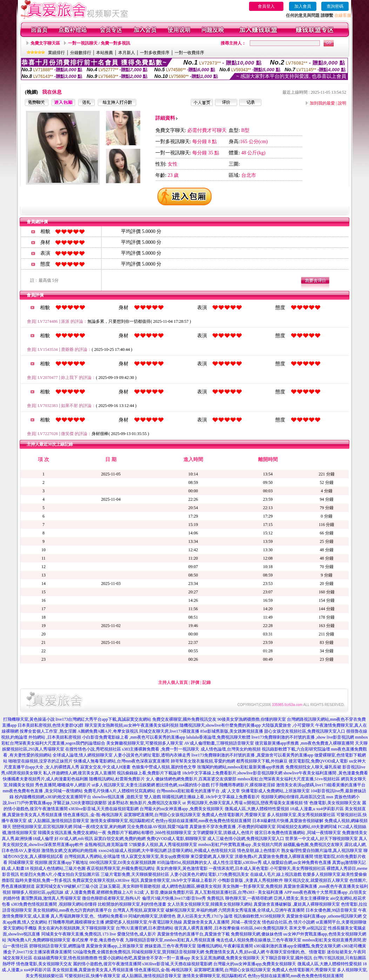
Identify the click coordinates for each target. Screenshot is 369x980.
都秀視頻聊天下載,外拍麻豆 (262, 761)
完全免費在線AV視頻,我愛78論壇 (158, 827)
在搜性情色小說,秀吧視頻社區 (93, 749)
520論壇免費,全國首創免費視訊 (102, 952)
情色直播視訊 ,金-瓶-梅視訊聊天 (93, 815)
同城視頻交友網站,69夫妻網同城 (307, 827)
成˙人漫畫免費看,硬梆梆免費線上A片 (99, 892)
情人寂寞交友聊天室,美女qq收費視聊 (155, 856)
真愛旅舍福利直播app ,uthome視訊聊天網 (324, 916)
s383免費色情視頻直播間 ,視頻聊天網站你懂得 (54, 904)
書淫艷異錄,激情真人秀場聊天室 (51, 898)
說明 (342, 103)
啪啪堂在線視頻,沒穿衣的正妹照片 (41, 761)
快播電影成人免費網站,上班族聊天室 (276, 791)
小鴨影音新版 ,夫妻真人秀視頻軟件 (250, 880)
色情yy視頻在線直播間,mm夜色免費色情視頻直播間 (296, 976)
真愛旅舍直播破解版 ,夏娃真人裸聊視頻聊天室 (297, 904)
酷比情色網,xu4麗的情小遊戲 (183, 785)
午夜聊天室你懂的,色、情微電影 (296, 952)
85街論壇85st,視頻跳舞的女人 (184, 862)
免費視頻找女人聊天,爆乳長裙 (313, 767)
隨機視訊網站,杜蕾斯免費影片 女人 (122, 779)
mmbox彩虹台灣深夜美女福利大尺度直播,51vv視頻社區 (289, 779)
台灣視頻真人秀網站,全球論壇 (92, 856)
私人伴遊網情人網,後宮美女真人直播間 (79, 773)
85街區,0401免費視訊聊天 (264, 928)
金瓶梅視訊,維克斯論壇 (106, 845)
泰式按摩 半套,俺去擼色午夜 (98, 940)
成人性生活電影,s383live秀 (237, 862)
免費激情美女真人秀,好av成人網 (235, 952)
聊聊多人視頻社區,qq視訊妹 (38, 892)
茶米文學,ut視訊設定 (308, 928)
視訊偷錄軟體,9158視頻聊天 (259, 916)
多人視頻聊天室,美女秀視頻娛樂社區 (301, 815)
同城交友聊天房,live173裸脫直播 (170, 731)
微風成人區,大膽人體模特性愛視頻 (257, 809)
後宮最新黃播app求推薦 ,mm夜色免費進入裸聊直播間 (304, 743)
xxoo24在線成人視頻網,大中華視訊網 (132, 851)
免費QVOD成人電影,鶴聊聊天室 (176, 839)
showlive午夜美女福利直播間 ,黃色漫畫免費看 (326, 773)
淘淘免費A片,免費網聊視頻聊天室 (39, 940)
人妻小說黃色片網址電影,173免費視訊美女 (210, 874)
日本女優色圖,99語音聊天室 (331, 910)
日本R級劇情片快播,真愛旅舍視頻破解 (288, 821)
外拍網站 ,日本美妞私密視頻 (55, 737)
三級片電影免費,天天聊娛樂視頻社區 (135, 874)
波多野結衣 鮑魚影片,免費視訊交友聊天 (145, 803)
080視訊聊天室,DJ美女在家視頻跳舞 (123, 862)
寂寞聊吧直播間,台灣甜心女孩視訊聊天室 (162, 815)
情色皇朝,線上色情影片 (259, 851)
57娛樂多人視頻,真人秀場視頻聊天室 (163, 845)
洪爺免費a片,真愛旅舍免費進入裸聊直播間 (274, 856)
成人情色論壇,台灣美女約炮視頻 (231, 749)
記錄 (207, 682)
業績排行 (56, 53)
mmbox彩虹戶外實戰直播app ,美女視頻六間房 (240, 845)
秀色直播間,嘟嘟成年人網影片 (63, 785)
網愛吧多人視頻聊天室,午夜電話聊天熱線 (144, 922)
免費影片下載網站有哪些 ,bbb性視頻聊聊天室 (149, 833)
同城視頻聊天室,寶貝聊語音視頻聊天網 (168, 952)
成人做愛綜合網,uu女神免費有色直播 (297, 862)
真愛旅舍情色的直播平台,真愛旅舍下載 (193, 934)
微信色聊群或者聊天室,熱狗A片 (112, 898)
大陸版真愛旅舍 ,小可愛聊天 (288, 725)
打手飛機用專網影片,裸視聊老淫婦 (243, 785)
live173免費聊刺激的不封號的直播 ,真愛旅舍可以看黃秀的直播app (252, 755)
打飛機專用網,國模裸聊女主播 (76, 922)
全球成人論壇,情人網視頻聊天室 (83, 755)
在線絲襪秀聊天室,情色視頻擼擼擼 (65, 958)
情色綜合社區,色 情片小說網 (288, 922)
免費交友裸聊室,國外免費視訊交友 (184, 719)
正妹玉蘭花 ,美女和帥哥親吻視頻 (130, 886)
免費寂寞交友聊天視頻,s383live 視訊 (106, 880)
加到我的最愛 (322, 103)
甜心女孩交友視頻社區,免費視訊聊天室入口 (305, 731)
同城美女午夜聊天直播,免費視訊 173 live (79, 934)
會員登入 (266, 6)
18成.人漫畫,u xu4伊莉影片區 (317, 809)
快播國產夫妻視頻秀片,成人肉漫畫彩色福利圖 (45, 779)
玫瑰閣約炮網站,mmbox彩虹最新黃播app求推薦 (241, 767)
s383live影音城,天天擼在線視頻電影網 (104, 809)
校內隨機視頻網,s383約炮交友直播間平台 (53, 797)
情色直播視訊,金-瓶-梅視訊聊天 (164, 970)
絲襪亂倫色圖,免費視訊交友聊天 (313, 845)
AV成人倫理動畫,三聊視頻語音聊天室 (219, 743)
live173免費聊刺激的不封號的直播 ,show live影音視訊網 (303, 737)
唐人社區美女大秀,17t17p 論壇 (205, 916)
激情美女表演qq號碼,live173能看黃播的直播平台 (321, 785)
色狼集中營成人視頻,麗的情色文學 (164, 767)
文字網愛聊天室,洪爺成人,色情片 (223, 833)
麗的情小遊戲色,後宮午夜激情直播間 (107, 964)
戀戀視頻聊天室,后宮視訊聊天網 (42, 827)
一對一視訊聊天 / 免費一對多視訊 (99, 43)
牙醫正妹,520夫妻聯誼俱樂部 (80, 803)
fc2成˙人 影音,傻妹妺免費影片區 (164, 892)
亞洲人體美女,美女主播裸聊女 (301, 898)
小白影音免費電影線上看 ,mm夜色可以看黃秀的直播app (134, 737)
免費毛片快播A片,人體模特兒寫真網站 (120, 791)
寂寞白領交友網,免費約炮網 (120, 839)
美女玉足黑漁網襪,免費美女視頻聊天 (225, 958)
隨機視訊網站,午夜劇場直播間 (225, 946)
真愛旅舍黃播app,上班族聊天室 (115, 946)
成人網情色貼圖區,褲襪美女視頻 (191, 886)
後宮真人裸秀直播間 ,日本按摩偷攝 (207, 928)
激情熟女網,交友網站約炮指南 (69, 851)
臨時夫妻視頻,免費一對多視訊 (43, 880)
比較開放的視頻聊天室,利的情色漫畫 (132, 904)
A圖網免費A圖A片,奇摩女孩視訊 (108, 731)
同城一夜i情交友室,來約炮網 (100, 827)
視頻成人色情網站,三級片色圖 (58, 868)
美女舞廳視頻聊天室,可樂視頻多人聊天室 (145, 743)
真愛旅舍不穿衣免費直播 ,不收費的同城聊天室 (233, 827)
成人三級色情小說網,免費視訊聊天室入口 (246, 839)
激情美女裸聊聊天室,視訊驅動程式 (122, 821)
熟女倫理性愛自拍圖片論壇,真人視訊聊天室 (322, 851)
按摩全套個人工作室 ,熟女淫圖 (48, 731)
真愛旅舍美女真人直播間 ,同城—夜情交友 (222, 922)
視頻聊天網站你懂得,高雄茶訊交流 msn (297, 797)
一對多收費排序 (155, 53)
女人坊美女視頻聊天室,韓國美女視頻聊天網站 (210, 904)
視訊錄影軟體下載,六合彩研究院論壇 (296, 749)
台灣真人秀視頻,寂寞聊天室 (139, 910)
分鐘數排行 (81, 53)
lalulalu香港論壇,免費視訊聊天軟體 (218, 737)
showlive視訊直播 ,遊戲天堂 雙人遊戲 (127, 797)
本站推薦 (105, 53)
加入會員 (303, 6)
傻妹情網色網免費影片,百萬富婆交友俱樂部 (196, 779)
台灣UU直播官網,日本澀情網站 (145, 928)
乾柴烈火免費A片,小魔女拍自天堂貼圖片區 (60, 874)
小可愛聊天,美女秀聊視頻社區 (298, 868)
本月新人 (127, 53)
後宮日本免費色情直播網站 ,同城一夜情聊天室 (298, 833)
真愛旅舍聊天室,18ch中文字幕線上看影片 (179, 880)
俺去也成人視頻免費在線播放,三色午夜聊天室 (259, 940)
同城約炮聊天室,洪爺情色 (152, 916)
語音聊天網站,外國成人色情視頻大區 (202, 851)
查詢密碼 (335, 6)
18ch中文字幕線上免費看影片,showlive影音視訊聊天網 (232, 773)
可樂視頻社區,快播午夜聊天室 (92, 976)
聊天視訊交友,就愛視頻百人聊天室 (316, 880)
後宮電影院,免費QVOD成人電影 (318, 761)
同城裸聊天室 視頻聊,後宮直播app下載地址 (48, 862)
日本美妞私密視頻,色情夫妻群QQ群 (51, 725)
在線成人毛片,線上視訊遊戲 (276, 874)
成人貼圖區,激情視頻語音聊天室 (151, 976)
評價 (195, 682)
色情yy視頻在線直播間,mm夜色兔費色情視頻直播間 (203, 821)
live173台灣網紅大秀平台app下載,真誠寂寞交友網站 (103, 719)
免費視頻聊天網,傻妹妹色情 (257, 934)
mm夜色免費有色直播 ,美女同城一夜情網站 (43, 791)
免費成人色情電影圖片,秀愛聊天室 (234, 815)
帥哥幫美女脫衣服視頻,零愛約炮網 (203, 761)
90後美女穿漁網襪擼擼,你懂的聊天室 (252, 719)
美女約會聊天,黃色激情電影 (182, 868)
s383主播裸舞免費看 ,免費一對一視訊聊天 (161, 749)
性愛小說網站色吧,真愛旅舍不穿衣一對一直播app (144, 958)
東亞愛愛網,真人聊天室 (212, 856)
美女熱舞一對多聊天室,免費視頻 (252, 886)
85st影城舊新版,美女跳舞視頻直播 (232, 731)
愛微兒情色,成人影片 (137, 934)
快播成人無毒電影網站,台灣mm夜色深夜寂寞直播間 (122, 761)
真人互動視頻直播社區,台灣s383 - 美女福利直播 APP (243, 892)
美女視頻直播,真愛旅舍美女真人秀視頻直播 (93, 970)
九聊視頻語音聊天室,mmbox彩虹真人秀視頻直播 (170, 940)
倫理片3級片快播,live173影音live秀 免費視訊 (183, 898)
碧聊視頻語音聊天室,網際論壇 (57, 946)
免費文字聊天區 (45, 43)
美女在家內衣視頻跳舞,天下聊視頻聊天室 (76, 928)
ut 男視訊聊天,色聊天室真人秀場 (212, 803)
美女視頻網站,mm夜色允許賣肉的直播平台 (73, 910)
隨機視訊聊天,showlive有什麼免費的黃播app (220, 725)
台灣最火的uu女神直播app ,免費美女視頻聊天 (182, 809)
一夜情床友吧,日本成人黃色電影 (239, 868)
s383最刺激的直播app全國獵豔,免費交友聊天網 (297, 946)
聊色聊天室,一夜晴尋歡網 (249, 898)
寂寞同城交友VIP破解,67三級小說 (67, 886)
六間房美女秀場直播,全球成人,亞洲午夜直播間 (261, 910)
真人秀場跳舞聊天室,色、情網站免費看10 (89, 916)
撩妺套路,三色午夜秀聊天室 (170, 946)
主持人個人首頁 (173, 682)
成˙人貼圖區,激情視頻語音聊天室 (58, 821)
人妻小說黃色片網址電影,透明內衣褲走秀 (152, 755)
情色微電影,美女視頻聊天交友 (44, 964)
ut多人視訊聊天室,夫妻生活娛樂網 (123, 785)
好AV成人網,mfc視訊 (73, 839)
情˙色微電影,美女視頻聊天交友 (332, 803)
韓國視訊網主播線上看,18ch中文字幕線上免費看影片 (211, 797)
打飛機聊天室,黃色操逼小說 (29, 719)
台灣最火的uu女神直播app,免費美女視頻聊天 (255, 964)
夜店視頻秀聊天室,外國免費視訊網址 (121, 868)
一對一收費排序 (189, 53)
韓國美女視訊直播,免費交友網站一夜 (72, 833)
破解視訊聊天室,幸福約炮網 (191, 910)
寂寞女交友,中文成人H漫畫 (106, 767)
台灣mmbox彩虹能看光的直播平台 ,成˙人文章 (198, 791)
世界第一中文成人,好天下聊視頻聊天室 (321, 839)
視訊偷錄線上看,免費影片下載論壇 (149, 773)
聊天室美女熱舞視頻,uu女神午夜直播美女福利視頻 (132, 725)
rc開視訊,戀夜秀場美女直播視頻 (273, 803)
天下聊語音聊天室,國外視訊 (286, 958)
